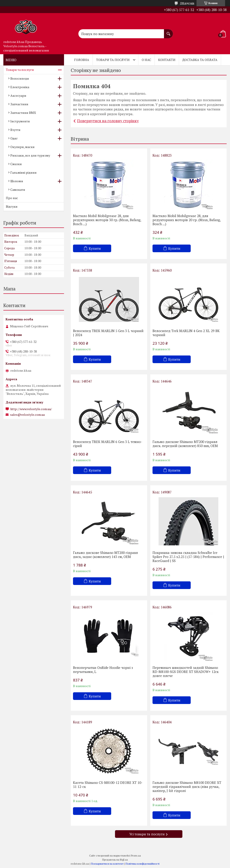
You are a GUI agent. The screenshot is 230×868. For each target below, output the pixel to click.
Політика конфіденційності (143, 864)
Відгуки (12, 206)
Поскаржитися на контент (107, 864)
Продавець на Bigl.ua (115, 860)
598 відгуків (187, 3)
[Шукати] (168, 31)
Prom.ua (136, 856)
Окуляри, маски (22, 147)
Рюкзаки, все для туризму (30, 155)
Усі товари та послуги (147, 834)
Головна (82, 60)
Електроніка (20, 87)
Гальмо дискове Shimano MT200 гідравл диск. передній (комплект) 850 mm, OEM (185, 444)
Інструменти (20, 121)
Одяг (14, 138)
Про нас (12, 198)
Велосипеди (20, 78)
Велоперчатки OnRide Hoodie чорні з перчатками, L (103, 670)
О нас (146, 60)
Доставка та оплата (200, 60)
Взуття (15, 130)
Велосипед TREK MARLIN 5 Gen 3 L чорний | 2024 (108, 333)
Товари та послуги (113, 60)
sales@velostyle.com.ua (27, 415)
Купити (95, 248)
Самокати (18, 190)
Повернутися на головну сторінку (108, 121)
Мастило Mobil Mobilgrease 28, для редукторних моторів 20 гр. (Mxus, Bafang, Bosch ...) (187, 220)
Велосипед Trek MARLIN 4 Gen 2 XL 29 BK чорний (186, 333)
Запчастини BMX (23, 113)
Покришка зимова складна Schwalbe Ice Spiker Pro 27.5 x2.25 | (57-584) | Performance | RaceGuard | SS (188, 557)
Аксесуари (18, 96)
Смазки (16, 164)
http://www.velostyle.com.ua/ (31, 409)
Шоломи (17, 181)
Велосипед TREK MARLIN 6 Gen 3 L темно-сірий (108, 444)
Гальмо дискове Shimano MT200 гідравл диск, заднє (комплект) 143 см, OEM (105, 555)
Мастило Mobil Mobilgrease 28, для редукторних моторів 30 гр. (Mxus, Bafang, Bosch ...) (107, 220)
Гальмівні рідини (23, 172)
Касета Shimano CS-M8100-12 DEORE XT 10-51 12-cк (108, 785)
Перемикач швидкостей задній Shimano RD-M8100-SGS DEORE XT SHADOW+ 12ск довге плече (186, 672)
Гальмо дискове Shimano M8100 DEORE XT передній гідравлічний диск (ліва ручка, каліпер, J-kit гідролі (187, 787)
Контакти (167, 60)
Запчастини (19, 104)
